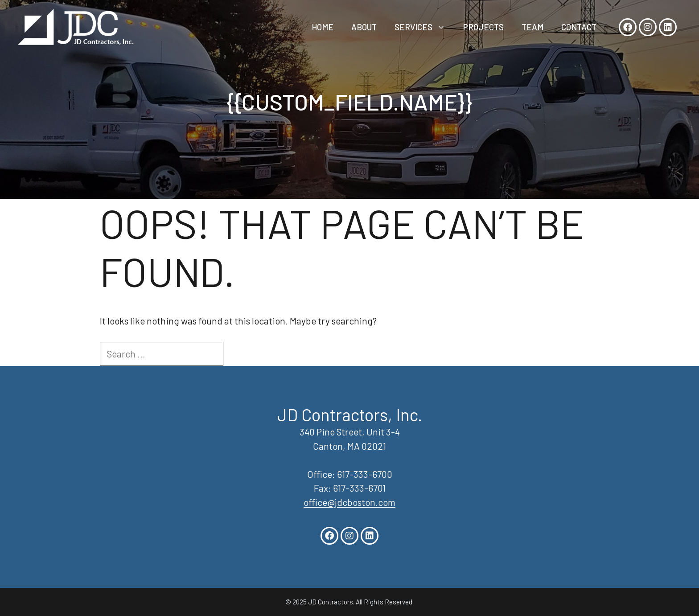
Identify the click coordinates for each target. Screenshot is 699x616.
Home (323, 27)
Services (424, 27)
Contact (579, 27)
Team (532, 27)
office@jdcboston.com (349, 502)
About (364, 27)
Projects (483, 27)
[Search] (239, 354)
